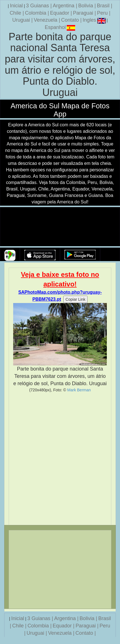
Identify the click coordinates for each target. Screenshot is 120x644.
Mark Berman (79, 390)
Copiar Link (76, 299)
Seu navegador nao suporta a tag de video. (60, 227)
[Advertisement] (60, 459)
